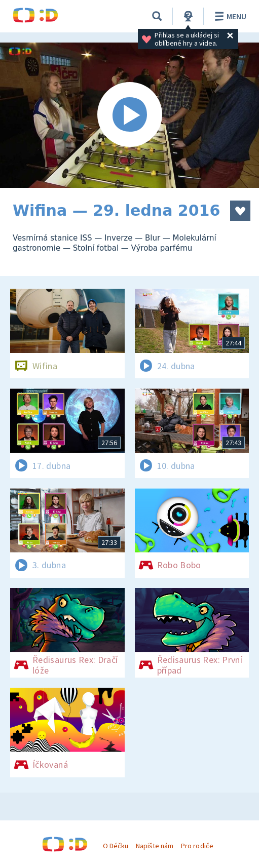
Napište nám (155, 846)
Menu (229, 16)
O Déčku (116, 846)
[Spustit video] (129, 115)
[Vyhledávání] (157, 16)
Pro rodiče (197, 846)
